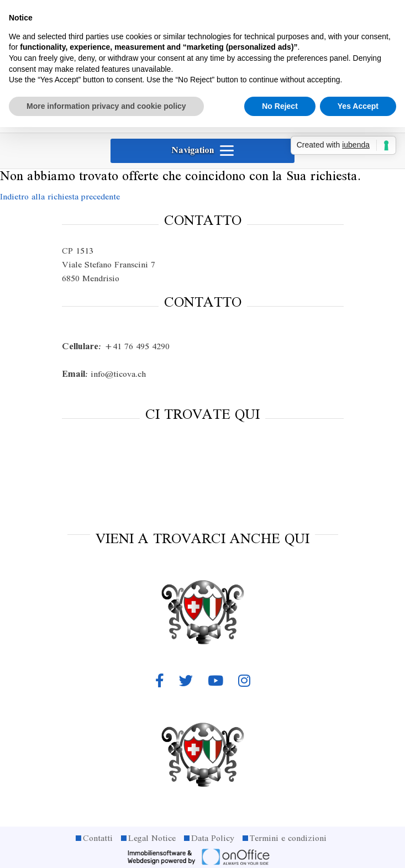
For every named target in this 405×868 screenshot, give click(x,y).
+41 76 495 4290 (116, 347)
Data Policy (213, 839)
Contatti (98, 839)
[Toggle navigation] (202, 151)
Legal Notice (152, 839)
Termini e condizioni (288, 839)
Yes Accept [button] (358, 106)
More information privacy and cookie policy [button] (106, 106)
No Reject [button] (280, 106)
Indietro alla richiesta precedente (60, 197)
